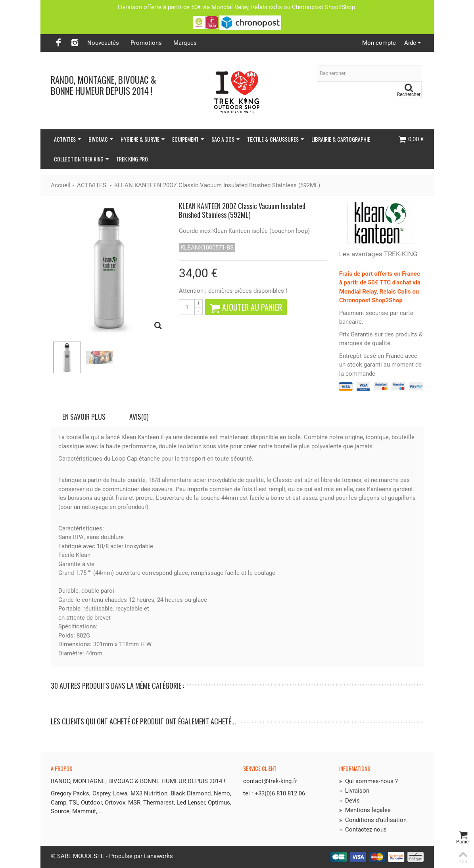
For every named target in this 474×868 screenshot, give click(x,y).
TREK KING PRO (132, 159)
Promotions (146, 43)
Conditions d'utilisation (373, 820)
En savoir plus (84, 417)
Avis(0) (139, 417)
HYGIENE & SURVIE (143, 139)
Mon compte (379, 43)
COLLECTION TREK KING (82, 159)
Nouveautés (103, 43)
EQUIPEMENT (188, 139)
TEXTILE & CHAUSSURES (276, 139)
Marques (185, 43)
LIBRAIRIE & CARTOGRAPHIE (341, 139)
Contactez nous (363, 830)
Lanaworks (158, 856)
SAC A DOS (226, 139)
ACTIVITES (68, 139)
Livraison (354, 791)
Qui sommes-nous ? (368, 781)
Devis (349, 801)
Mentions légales (365, 810)
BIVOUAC (101, 139)
